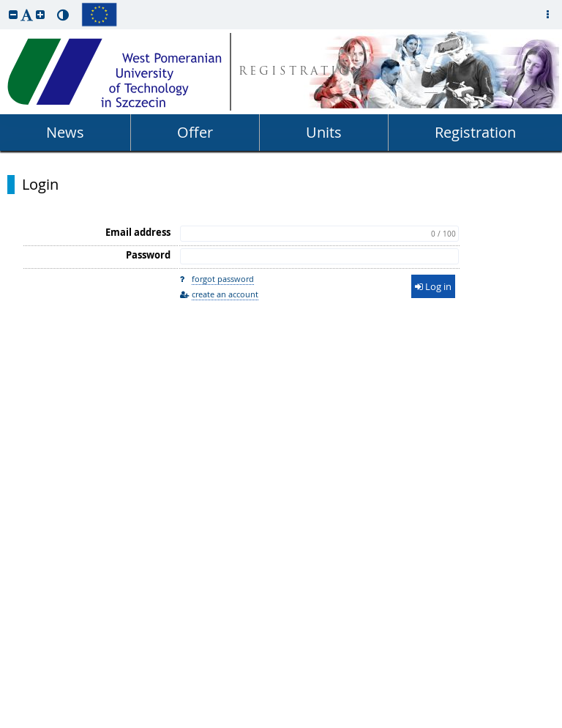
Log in (433, 286)
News (65, 132)
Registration (475, 132)
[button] (13, 14)
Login (40, 185)
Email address (138, 232)
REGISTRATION (302, 72)
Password (148, 255)
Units (324, 132)
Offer (195, 132)
